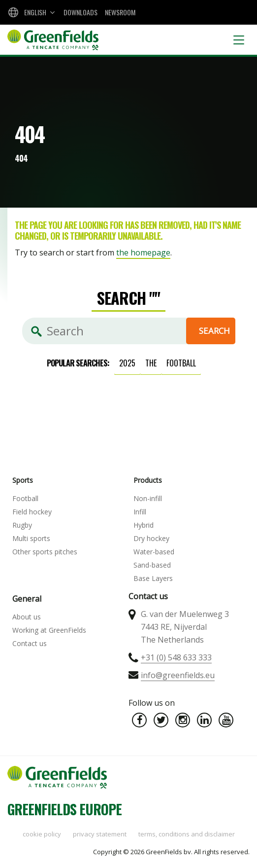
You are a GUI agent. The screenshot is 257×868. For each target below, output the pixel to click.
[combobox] (31, 12)
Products (148, 480)
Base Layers (153, 578)
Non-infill (148, 498)
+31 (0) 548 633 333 (176, 657)
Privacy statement (100, 834)
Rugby (22, 525)
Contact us (30, 643)
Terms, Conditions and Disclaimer (187, 834)
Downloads (80, 12)
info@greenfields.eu (178, 675)
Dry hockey (151, 538)
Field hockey (32, 512)
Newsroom (120, 12)
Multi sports (31, 538)
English (35, 12)
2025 (127, 363)
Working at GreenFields (49, 630)
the (151, 363)
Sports (23, 480)
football (181, 363)
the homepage (143, 253)
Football (25, 498)
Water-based (154, 552)
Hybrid (144, 525)
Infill (140, 512)
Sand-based (152, 565)
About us (27, 617)
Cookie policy (42, 834)
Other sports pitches (45, 552)
